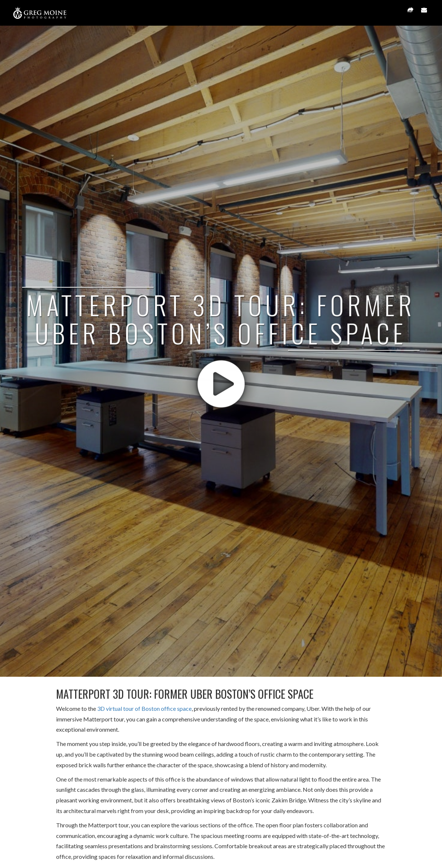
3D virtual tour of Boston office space (144, 708)
